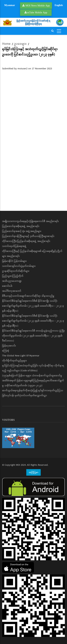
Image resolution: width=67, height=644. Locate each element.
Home (6, 44)
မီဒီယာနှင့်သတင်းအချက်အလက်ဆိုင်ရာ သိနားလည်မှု (28, 296)
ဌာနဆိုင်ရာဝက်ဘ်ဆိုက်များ (16, 271)
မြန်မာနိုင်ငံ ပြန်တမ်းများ (14, 261)
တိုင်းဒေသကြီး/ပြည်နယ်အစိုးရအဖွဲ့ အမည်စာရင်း (26, 241)
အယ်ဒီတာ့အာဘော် (12, 291)
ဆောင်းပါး (7, 286)
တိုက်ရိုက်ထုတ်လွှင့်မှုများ (14, 361)
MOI (18, 465)
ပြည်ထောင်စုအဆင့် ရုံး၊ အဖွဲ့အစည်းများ (22, 231)
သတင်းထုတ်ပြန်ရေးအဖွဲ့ (14, 246)
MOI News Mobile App (38, 6)
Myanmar (10, 5)
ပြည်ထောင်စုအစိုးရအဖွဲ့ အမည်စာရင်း (21, 226)
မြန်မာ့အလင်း (9, 346)
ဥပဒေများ (20, 44)
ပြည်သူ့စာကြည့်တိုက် (13, 276)
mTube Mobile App (37, 12)
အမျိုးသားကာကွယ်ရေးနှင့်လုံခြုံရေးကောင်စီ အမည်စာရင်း (30, 221)
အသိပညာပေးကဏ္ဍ (12, 281)
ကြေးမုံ (6, 351)
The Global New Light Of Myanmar (21, 356)
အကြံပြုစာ (33, 472)
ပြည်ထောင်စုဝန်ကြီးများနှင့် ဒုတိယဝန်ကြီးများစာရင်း (28, 236)
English (59, 5)
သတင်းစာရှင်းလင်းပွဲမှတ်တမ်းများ (19, 266)
